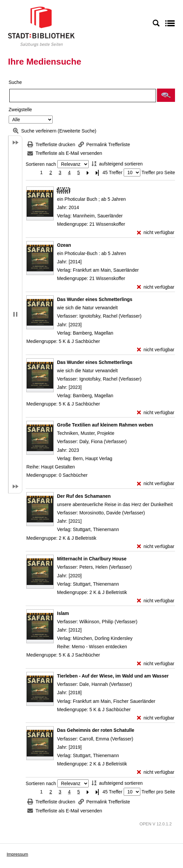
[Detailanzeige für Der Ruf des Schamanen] (84, 496)
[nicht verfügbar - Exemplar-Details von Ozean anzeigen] (156, 287)
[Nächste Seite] (88, 173)
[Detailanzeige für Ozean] (64, 245)
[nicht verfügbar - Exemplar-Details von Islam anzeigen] (156, 664)
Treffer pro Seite (158, 172)
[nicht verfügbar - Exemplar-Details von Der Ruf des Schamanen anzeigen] (156, 547)
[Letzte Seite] (97, 173)
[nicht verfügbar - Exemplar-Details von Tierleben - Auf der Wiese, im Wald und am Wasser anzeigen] (156, 718)
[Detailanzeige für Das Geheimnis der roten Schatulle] (96, 730)
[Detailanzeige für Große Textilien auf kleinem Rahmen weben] (105, 425)
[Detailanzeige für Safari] (63, 190)
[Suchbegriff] (83, 96)
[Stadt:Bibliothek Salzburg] (41, 26)
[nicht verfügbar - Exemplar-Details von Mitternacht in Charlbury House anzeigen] (156, 601)
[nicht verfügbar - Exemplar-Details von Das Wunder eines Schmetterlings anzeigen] (156, 350)
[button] (166, 95)
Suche (15, 82)
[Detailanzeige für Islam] (63, 613)
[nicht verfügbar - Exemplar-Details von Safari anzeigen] (156, 233)
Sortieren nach (41, 164)
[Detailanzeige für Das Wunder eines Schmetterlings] (95, 299)
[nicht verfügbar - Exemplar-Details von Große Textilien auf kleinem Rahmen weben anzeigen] (156, 484)
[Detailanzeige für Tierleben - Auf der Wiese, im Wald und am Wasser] (113, 676)
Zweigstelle (20, 110)
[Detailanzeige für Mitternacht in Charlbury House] (92, 559)
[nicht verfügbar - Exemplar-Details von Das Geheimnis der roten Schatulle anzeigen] (156, 772)
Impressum (17, 854)
